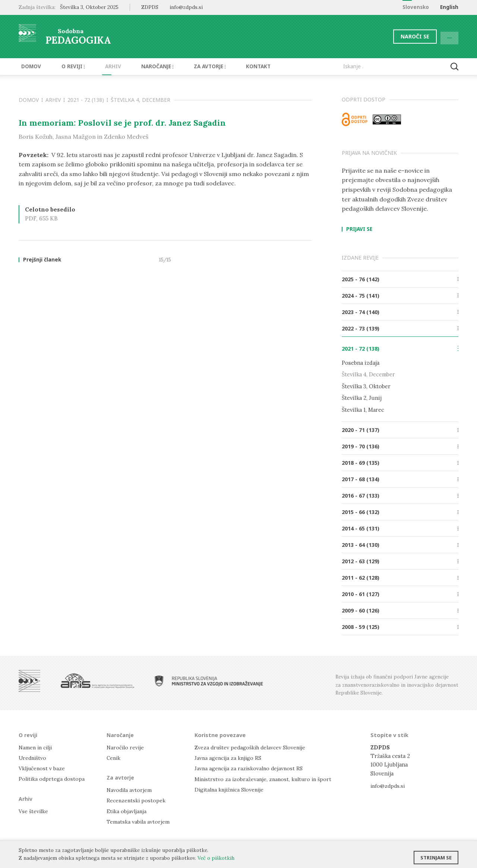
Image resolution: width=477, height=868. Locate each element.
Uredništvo (33, 757)
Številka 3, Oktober (366, 386)
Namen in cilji (37, 747)
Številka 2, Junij (362, 398)
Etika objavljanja (127, 811)
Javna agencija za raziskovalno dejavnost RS (250, 768)
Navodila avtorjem (130, 789)
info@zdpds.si (388, 785)
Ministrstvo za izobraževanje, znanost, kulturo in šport (266, 778)
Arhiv (102, 66)
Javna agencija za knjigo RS (229, 757)
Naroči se (397, 36)
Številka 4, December (140, 100)
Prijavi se (359, 229)
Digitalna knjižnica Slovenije (231, 789)
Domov (29, 66)
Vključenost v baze (43, 768)
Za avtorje (191, 66)
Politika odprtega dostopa (53, 778)
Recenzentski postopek (137, 800)
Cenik (114, 757)
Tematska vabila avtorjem (139, 821)
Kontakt (235, 66)
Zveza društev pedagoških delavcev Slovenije (252, 747)
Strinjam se (436, 855)
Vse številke (34, 811)
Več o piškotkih (216, 858)
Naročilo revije (126, 747)
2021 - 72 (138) (88, 100)
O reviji (66, 66)
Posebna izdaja (361, 363)
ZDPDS (150, 7)
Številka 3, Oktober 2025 (89, 7)
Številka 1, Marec (363, 409)
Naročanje (142, 66)
